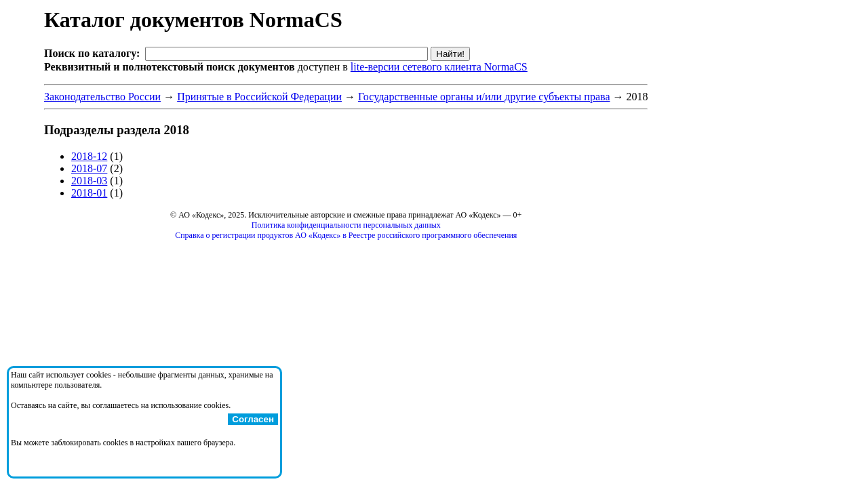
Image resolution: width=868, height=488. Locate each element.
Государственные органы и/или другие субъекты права (484, 97)
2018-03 (89, 181)
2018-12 (89, 156)
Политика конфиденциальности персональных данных (346, 225)
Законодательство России (102, 97)
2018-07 (89, 168)
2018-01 (89, 193)
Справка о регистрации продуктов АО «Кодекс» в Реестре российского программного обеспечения (346, 235)
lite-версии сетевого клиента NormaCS (439, 67)
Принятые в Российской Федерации (259, 97)
